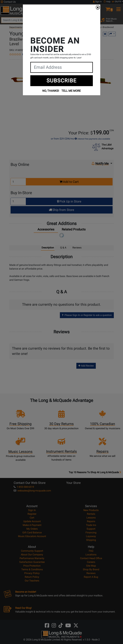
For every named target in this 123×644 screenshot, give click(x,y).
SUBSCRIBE (61, 81)
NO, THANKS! (51, 91)
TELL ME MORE (71, 91)
